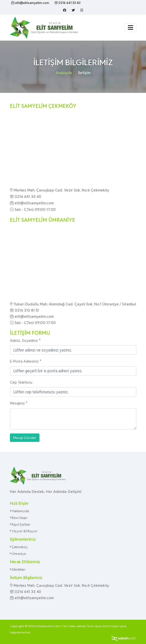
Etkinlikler (18, 569)
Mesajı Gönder (25, 438)
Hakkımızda (19, 511)
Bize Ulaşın (19, 518)
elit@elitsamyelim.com (30, 3)
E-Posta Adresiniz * (26, 361)
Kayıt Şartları (20, 524)
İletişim (84, 73)
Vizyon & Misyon (24, 531)
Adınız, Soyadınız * (25, 340)
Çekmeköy (19, 547)
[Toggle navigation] (131, 28)
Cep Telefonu (21, 382)
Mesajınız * (19, 403)
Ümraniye (18, 554)
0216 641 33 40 (68, 3)
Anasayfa (64, 73)
